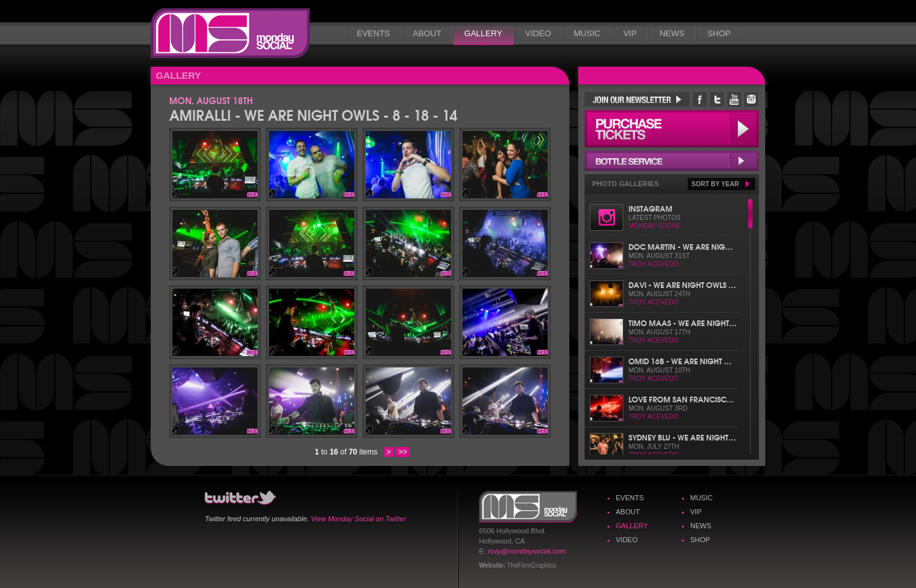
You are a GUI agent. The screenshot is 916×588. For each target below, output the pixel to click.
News (672, 33)
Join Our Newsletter (637, 99)
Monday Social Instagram (751, 99)
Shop (719, 33)
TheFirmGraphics (531, 565)
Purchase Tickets (672, 129)
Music (587, 33)
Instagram (650, 208)
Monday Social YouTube (734, 99)
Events (373, 33)
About (427, 33)
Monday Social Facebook (700, 99)
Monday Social (230, 33)
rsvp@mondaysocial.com (526, 551)
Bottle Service (672, 161)
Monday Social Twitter (717, 99)
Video (538, 33)
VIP (630, 33)
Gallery (483, 33)
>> (403, 452)
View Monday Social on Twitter (358, 519)
